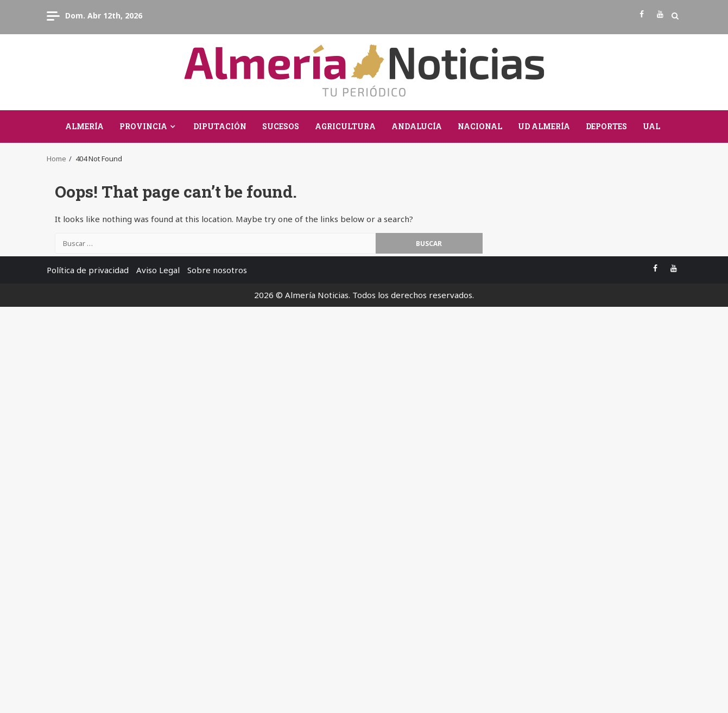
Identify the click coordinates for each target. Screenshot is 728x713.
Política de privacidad (88, 270)
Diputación (220, 126)
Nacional (480, 126)
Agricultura (345, 126)
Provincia (143, 126)
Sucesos (281, 126)
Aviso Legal (158, 270)
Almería (84, 126)
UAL (651, 126)
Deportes (606, 126)
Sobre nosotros (217, 270)
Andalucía (417, 126)
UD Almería (544, 126)
